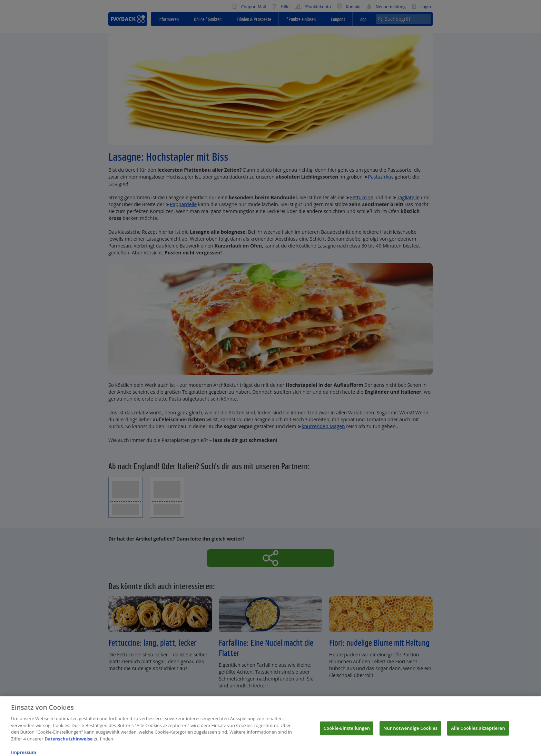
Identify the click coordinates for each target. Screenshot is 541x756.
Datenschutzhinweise (69, 742)
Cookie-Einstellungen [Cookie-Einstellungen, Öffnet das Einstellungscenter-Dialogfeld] (347, 731)
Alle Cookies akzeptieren (478, 731)
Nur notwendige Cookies (410, 731)
